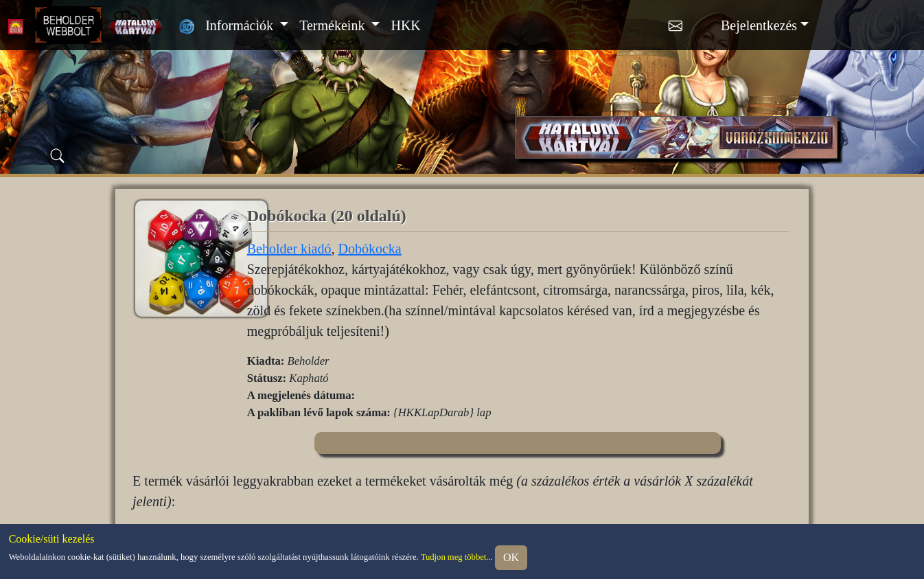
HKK (405, 25)
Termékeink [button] (334, 25)
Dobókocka (369, 249)
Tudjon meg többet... (457, 557)
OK (511, 557)
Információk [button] (241, 25)
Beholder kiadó (289, 249)
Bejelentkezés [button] (759, 25)
